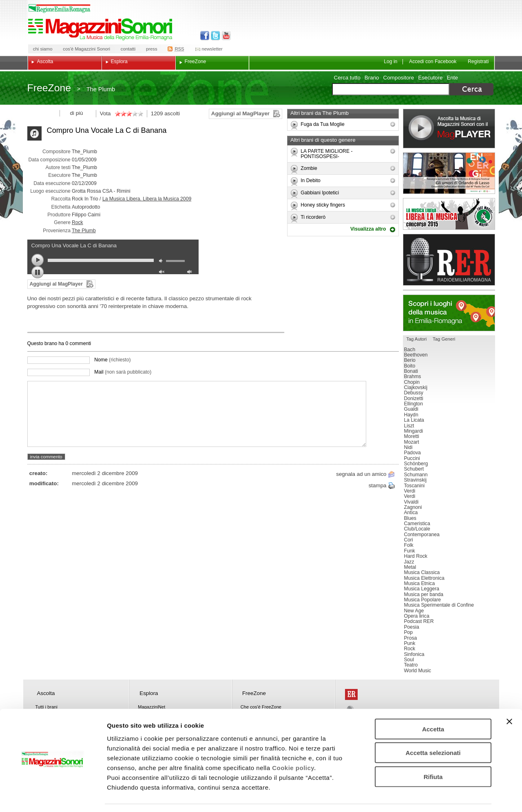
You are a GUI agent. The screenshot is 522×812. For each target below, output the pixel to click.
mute (163, 262)
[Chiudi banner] (509, 697)
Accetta (433, 705)
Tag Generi (444, 339)
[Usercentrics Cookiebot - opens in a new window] (53, 796)
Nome (112, 360)
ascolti (172, 113)
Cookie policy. (294, 743)
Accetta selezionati (433, 729)
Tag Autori (416, 339)
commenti (80, 343)
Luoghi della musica (449, 313)
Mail (123, 372)
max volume (191, 273)
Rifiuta (433, 752)
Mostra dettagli (429, 796)
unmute (163, 273)
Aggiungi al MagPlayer (240, 113)
